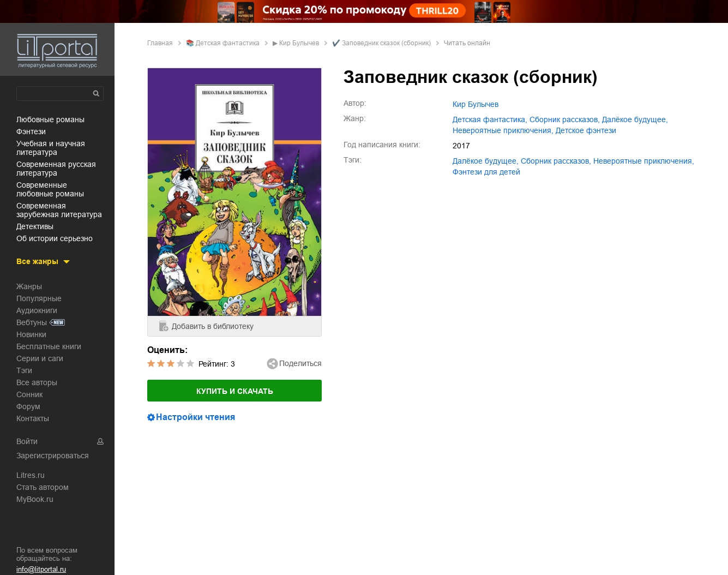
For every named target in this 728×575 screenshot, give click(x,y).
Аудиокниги (37, 310)
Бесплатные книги (49, 346)
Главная (160, 43)
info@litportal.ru (41, 569)
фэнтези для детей (486, 172)
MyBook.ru (35, 499)
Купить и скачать (235, 391)
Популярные (39, 298)
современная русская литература (56, 169)
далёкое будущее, (635, 119)
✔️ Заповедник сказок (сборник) (381, 43)
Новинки (31, 334)
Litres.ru (31, 475)
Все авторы (37, 382)
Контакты (33, 418)
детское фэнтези (586, 130)
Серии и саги (40, 358)
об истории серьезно (55, 238)
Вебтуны (32, 322)
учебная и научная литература (51, 148)
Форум (28, 406)
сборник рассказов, (565, 119)
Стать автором (43, 487)
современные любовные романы (50, 189)
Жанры (29, 286)
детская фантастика (228, 43)
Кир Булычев (299, 43)
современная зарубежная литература (59, 210)
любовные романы (50, 119)
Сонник (29, 394)
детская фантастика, (490, 119)
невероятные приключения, (503, 130)
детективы (35, 226)
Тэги (24, 370)
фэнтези (31, 131)
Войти (27, 441)
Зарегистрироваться (53, 456)
